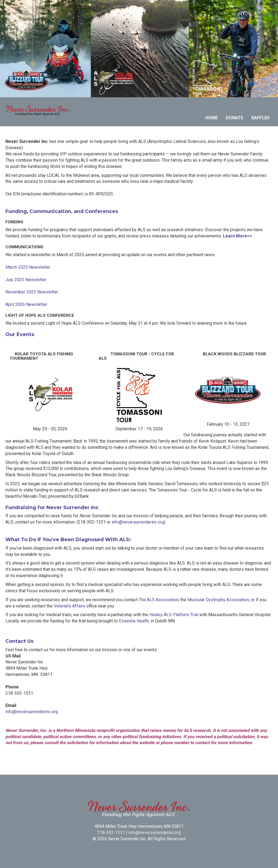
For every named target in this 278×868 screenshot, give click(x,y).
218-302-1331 (111, 833)
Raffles (260, 118)
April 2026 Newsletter (26, 304)
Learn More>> (237, 236)
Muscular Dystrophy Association (218, 600)
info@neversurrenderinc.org (138, 522)
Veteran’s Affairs (69, 606)
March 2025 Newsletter (28, 267)
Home (211, 118)
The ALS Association (159, 600)
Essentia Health (134, 621)
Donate (235, 118)
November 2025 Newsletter (32, 292)
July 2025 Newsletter (26, 280)
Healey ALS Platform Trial (174, 615)
